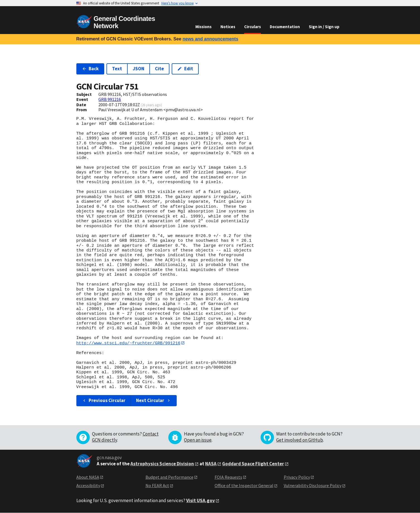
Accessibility (88, 486)
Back (90, 69)
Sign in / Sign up (324, 27)
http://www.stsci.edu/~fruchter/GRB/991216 (128, 343)
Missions (203, 27)
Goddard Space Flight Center (253, 464)
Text (117, 69)
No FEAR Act (157, 486)
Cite (159, 69)
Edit (185, 69)
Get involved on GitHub (300, 440)
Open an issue (198, 440)
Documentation (285, 27)
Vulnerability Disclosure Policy (313, 486)
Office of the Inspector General (244, 486)
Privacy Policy (297, 477)
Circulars (253, 27)
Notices (228, 27)
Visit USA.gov (201, 500)
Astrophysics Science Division (162, 464)
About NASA (88, 477)
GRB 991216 (110, 99)
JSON (139, 69)
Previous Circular (104, 401)
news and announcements (210, 39)
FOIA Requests (228, 477)
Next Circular (154, 401)
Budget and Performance (169, 477)
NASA (211, 464)
